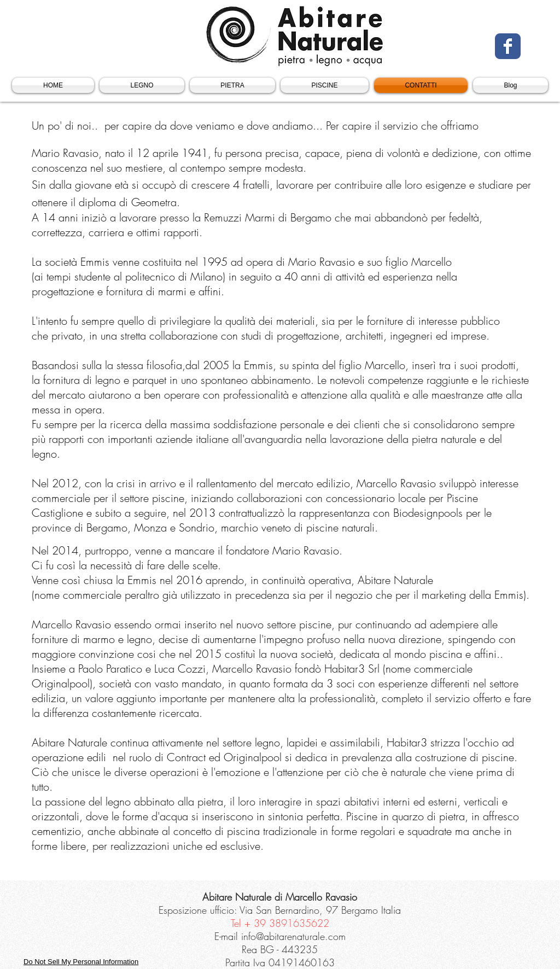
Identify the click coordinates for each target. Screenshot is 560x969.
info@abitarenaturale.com (293, 936)
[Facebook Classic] (508, 46)
